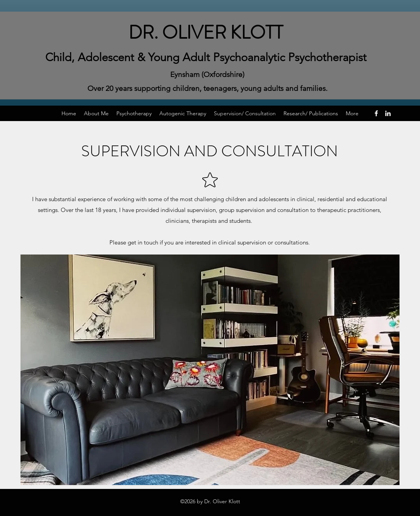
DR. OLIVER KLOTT (206, 32)
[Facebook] (376, 113)
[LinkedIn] (388, 113)
